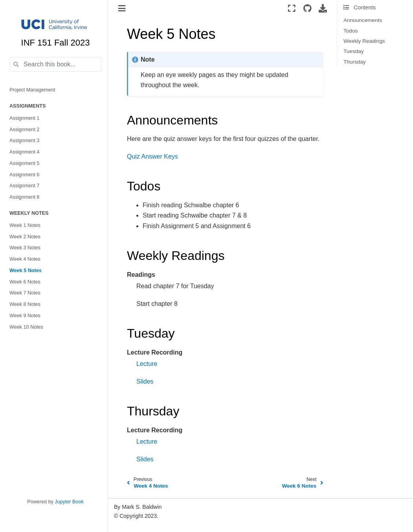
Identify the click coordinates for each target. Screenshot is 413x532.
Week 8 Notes (25, 304)
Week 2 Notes (25, 237)
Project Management (32, 90)
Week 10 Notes (26, 327)
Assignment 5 (24, 163)
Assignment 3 (24, 141)
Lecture (147, 364)
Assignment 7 (24, 186)
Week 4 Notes (25, 259)
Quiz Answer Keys (152, 156)
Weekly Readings (364, 41)
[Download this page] (323, 8)
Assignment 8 (24, 197)
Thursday (355, 62)
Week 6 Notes (25, 282)
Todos (351, 31)
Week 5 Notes (26, 271)
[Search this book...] (55, 64)
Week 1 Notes (25, 225)
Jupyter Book (69, 502)
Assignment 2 (24, 130)
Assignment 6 (24, 175)
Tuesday (354, 51)
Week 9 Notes (25, 316)
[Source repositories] (307, 8)
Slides (145, 381)
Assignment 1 (24, 118)
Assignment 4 (24, 152)
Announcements (363, 20)
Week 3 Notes (25, 248)
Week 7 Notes (25, 293)
